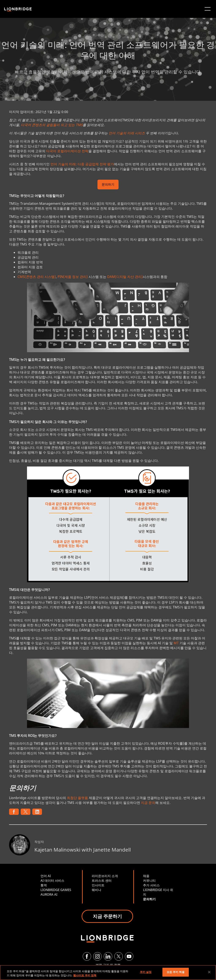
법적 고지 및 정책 (108, 965)
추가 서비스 (151, 885)
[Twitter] (119, 956)
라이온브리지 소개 (105, 876)
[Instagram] (97, 956)
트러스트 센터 (102, 880)
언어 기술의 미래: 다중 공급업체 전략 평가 (82, 164)
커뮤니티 (149, 880)
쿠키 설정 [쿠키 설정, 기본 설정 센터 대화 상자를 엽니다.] (146, 972)
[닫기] (209, 972)
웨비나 (97, 890)
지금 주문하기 (107, 916)
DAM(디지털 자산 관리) (125, 277)
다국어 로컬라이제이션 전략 (67, 151)
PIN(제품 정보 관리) (73, 277)
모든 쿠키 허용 (176, 972)
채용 (146, 876)
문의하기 (108, 185)
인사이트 (98, 885)
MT (176, 643)
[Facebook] (87, 956)
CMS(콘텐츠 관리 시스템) (37, 277)
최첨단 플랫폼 (77, 798)
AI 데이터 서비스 (52, 880)
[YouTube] (129, 956)
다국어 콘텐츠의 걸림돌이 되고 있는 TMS (52, 125)
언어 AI (46, 876)
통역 (44, 885)
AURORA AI (49, 894)
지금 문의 (148, 803)
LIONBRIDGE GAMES (56, 890)
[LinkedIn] (108, 956)
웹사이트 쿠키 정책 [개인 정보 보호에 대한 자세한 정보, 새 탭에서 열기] (85, 975)
